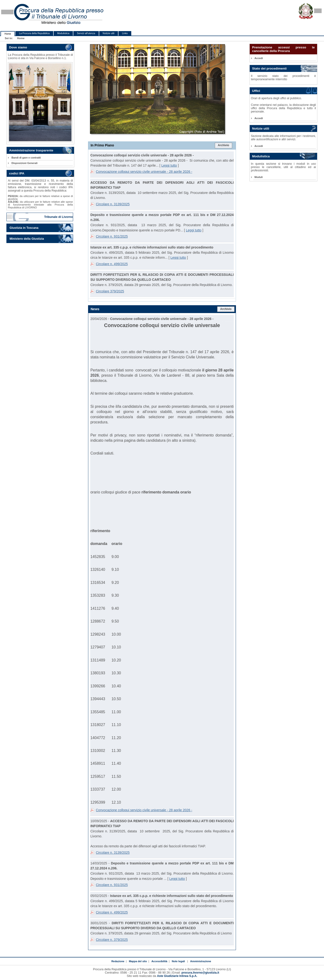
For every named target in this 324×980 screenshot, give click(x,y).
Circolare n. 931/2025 (112, 236)
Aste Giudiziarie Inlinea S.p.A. (177, 976)
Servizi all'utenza (86, 33)
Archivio (223, 145)
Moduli (259, 177)
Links (125, 33)
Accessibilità (159, 961)
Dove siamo (18, 47)
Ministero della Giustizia (27, 239)
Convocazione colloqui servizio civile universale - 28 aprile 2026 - (144, 172)
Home (8, 34)
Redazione (118, 961)
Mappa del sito (138, 961)
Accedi (259, 58)
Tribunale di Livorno (59, 217)
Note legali (178, 961)
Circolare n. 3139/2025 (113, 204)
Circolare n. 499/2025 (112, 264)
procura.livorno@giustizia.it (200, 973)
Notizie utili (109, 33)
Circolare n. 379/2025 (112, 940)
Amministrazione (201, 961)
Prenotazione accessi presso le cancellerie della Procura (283, 49)
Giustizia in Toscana (24, 228)
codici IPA (17, 173)
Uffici (256, 91)
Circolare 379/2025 (110, 291)
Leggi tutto (169, 165)
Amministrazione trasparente (31, 150)
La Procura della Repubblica (34, 33)
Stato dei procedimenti (269, 68)
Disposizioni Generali (24, 163)
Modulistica (63, 33)
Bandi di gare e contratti (26, 158)
